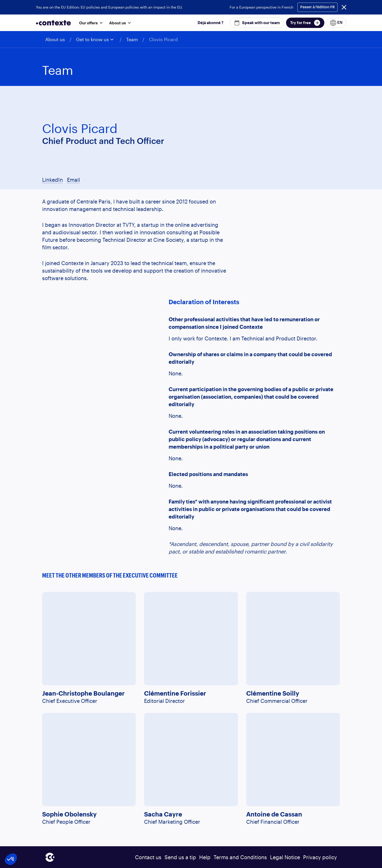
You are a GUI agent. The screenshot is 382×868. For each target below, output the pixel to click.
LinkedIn (53, 180)
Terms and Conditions (240, 857)
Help (205, 857)
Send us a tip (180, 857)
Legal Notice (285, 857)
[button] (90, 23)
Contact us (148, 857)
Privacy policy (320, 857)
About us (55, 39)
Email (73, 180)
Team (132, 39)
